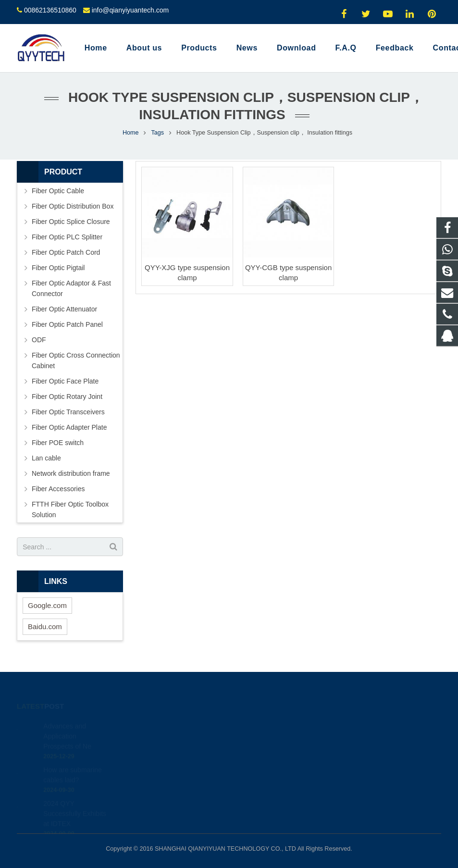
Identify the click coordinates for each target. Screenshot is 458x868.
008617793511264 (271, 738)
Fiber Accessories (58, 489)
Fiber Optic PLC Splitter (67, 237)
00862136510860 (50, 10)
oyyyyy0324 (262, 780)
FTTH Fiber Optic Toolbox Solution (70, 509)
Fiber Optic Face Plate (65, 381)
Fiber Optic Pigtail (58, 268)
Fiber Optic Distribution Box (73, 206)
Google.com (47, 605)
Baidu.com (45, 626)
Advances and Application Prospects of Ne (67, 723)
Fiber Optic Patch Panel (67, 324)
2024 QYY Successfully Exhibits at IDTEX (75, 800)
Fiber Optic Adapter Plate (69, 427)
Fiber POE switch (58, 443)
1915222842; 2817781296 (282, 724)
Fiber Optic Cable (58, 191)
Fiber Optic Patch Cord (66, 252)
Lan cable (46, 458)
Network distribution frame (71, 473)
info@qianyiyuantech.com (130, 10)
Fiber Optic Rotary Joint (67, 397)
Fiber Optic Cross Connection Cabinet (76, 360)
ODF (39, 340)
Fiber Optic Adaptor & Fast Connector (71, 288)
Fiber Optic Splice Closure (71, 222)
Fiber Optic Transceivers (68, 412)
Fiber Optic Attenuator (64, 309)
